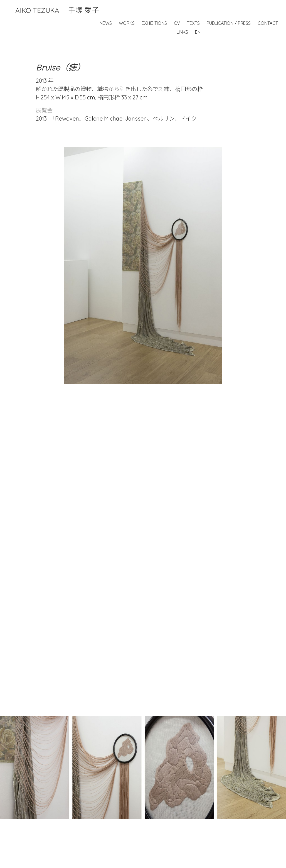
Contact (268, 23)
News (106, 23)
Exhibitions (154, 23)
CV (177, 23)
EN (198, 32)
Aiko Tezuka (57, 10)
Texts (193, 23)
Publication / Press (229, 23)
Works (127, 23)
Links (182, 32)
